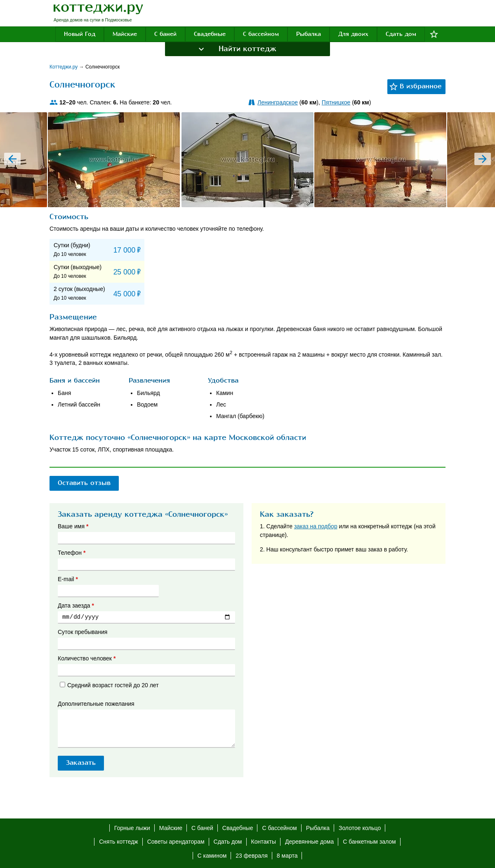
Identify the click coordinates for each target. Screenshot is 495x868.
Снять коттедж (118, 842)
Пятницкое (336, 102)
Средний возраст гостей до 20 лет (109, 685)
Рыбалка (309, 34)
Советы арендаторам (176, 842)
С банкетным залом (369, 842)
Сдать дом (401, 34)
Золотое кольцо (360, 828)
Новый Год (80, 34)
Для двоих (353, 34)
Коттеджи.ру (64, 67)
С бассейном (261, 34)
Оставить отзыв (84, 483)
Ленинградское (278, 102)
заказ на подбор (316, 526)
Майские (125, 34)
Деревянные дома (309, 842)
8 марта (287, 856)
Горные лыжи (132, 828)
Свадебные (210, 34)
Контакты (264, 842)
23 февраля (252, 856)
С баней (165, 34)
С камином (212, 856)
